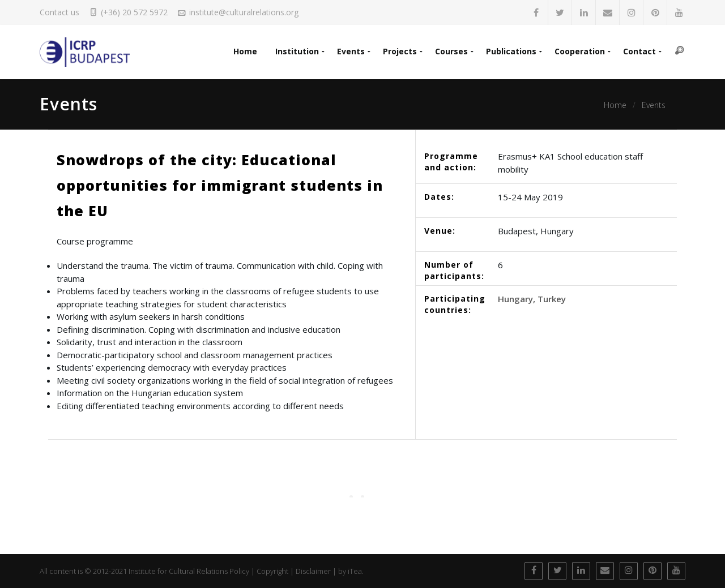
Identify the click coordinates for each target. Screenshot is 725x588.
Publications (511, 51)
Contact (639, 51)
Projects (400, 51)
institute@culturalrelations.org (244, 12)
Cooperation (580, 51)
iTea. (356, 571)
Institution (297, 51)
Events (351, 51)
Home (245, 51)
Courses (451, 51)
